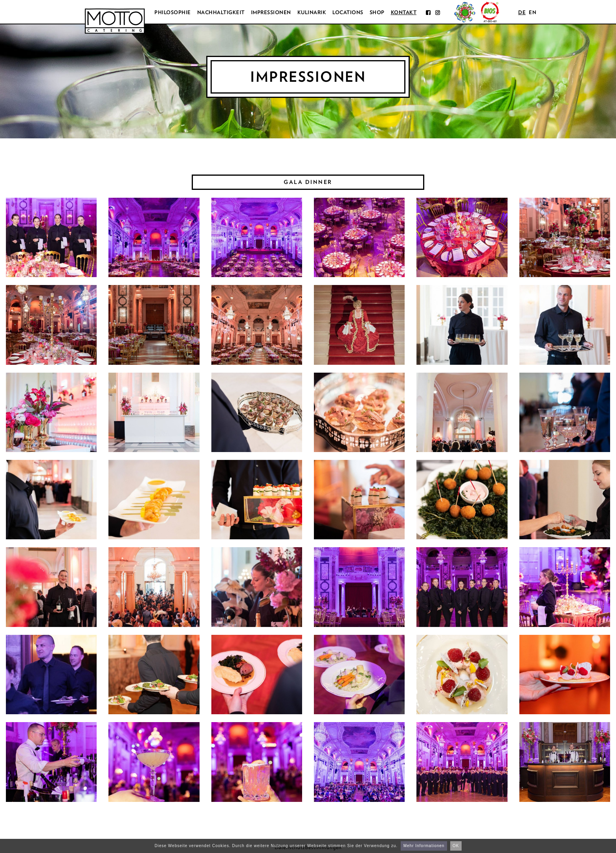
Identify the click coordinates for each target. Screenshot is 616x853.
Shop (377, 12)
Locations (348, 12)
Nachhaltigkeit (221, 12)
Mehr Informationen (424, 846)
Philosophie (173, 12)
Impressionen (271, 12)
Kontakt (404, 12)
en (533, 12)
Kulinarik (312, 12)
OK (456, 846)
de (522, 12)
